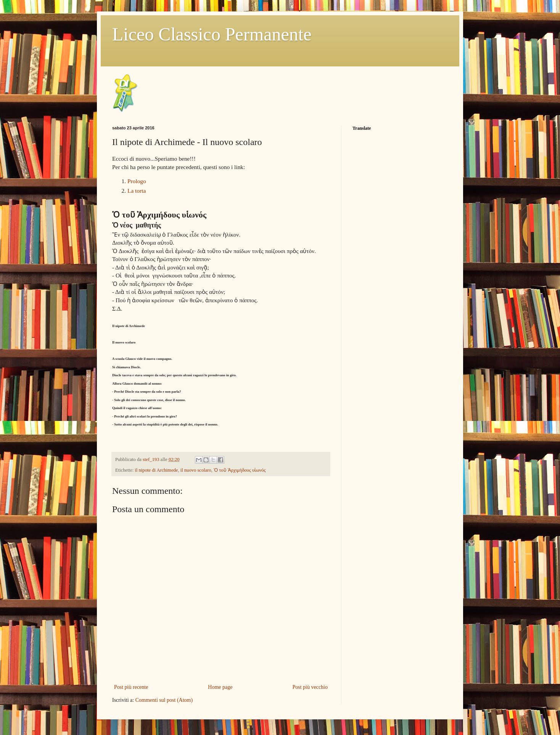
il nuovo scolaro (196, 470)
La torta (137, 191)
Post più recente (131, 687)
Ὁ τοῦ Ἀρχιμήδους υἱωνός (240, 470)
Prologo (137, 181)
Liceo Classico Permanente (212, 34)
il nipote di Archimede (156, 470)
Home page (220, 687)
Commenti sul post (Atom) (164, 700)
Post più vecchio (310, 687)
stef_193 (152, 459)
